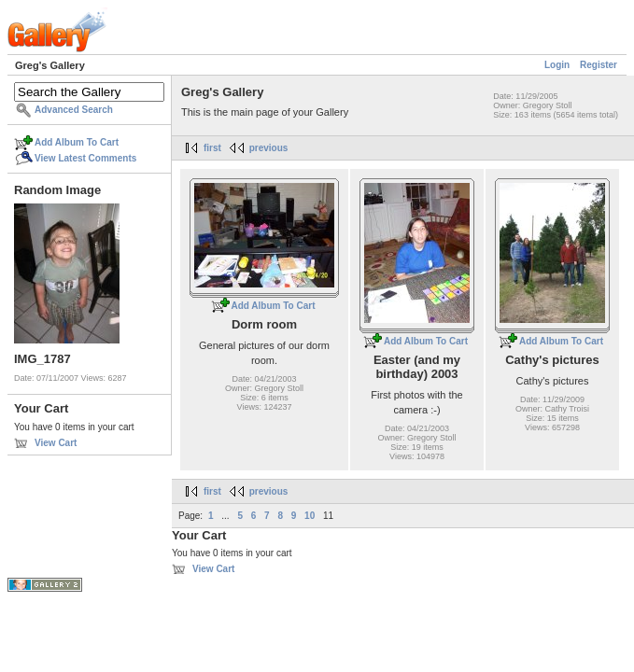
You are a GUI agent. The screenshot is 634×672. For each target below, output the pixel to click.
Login (557, 65)
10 (310, 516)
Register (599, 65)
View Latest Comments (85, 158)
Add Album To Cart (77, 142)
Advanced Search (74, 110)
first (212, 148)
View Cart (56, 443)
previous (269, 148)
